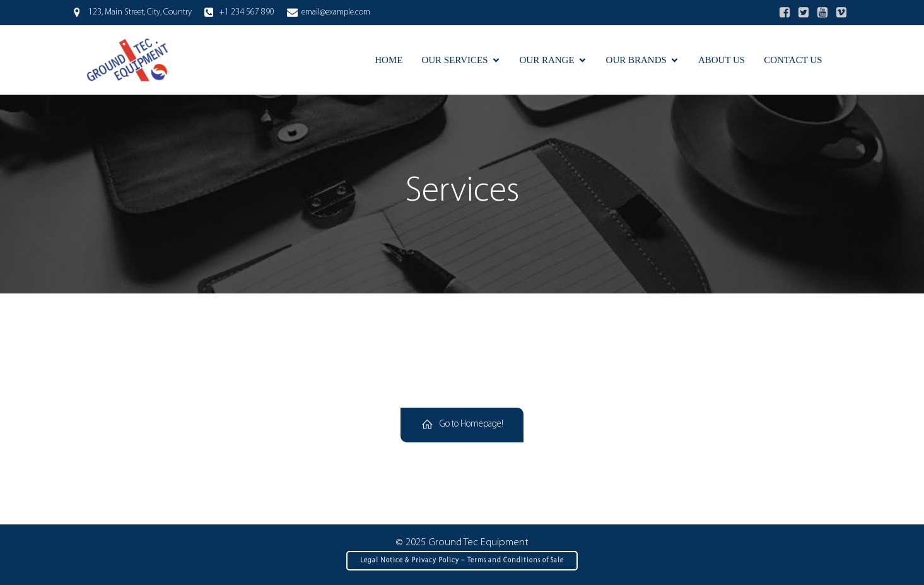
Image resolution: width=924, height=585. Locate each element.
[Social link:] (785, 13)
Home (389, 60)
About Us (722, 60)
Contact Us (793, 60)
